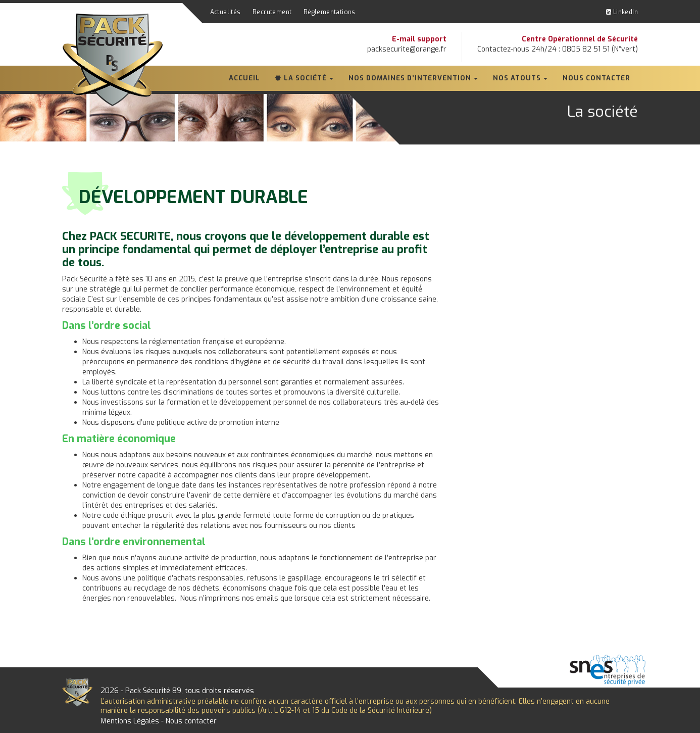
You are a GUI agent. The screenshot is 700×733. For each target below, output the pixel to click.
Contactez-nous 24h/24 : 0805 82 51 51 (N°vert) (558, 49)
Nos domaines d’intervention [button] (410, 78)
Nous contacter (596, 78)
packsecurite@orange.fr (407, 49)
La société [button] (305, 78)
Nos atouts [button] (517, 78)
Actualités (226, 12)
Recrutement (272, 12)
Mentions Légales (130, 721)
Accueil (244, 78)
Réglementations (330, 12)
